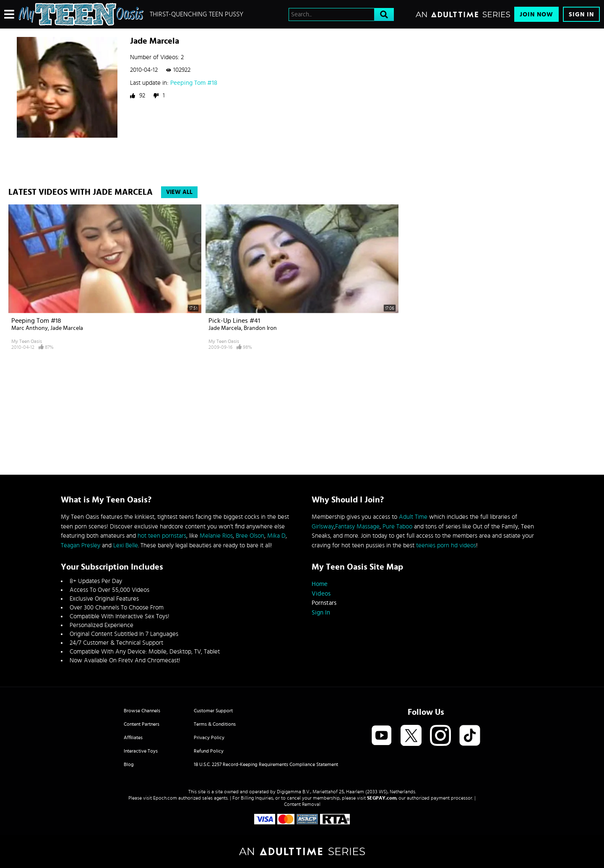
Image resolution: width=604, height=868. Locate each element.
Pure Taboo (397, 527)
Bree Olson (250, 536)
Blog (129, 764)
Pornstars (324, 603)
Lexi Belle (126, 545)
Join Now (536, 14)
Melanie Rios (216, 536)
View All (179, 192)
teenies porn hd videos (446, 545)
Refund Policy (209, 751)
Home (320, 584)
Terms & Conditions (215, 724)
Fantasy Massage (357, 527)
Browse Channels (142, 711)
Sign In (581, 14)
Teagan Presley (81, 545)
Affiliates (133, 737)
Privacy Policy (209, 737)
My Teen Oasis (27, 341)
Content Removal (302, 804)
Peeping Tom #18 (194, 83)
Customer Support (213, 711)
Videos (321, 594)
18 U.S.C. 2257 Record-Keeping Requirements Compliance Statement (266, 764)
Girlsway (323, 527)
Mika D (276, 536)
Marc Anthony (30, 328)
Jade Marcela (67, 328)
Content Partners (142, 724)
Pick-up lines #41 (234, 321)
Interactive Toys (141, 751)
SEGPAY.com (382, 798)
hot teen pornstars (162, 536)
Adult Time (413, 517)
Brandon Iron (260, 328)
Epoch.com (165, 798)
